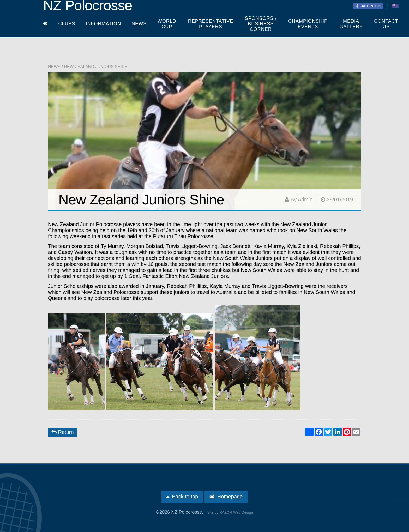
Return (63, 432)
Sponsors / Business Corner (261, 24)
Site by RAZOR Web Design (230, 512)
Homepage (226, 497)
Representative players (211, 24)
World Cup (167, 24)
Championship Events (308, 24)
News (139, 24)
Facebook (369, 6)
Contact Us (386, 24)
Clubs (67, 24)
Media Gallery (351, 24)
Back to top (182, 497)
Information (103, 24)
